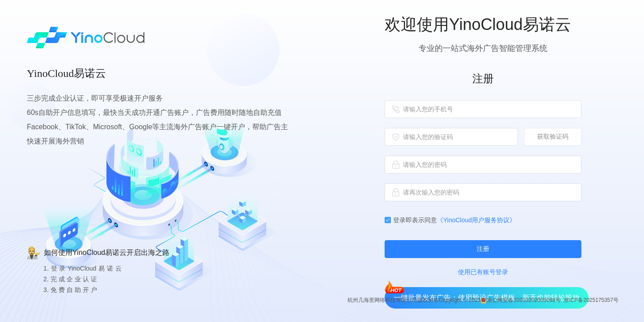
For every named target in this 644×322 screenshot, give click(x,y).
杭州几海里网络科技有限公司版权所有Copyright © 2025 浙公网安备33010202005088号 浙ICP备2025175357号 (483, 300)
